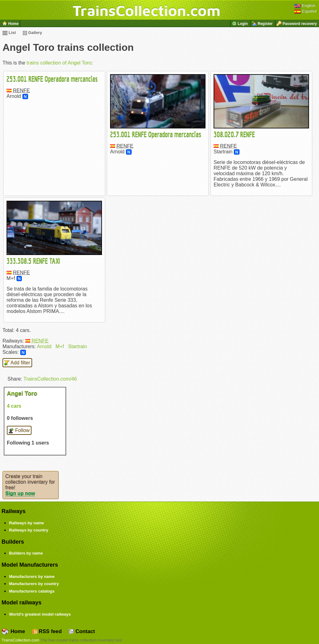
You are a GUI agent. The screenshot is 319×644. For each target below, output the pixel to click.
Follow (19, 430)
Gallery (32, 33)
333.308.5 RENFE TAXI (33, 261)
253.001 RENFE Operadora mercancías (52, 79)
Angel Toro (22, 393)
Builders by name (26, 553)
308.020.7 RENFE (234, 134)
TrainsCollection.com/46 (50, 379)
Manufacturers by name (32, 577)
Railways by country (29, 530)
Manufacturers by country (34, 584)
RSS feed (47, 631)
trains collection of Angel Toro (59, 63)
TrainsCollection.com (147, 10)
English (305, 5)
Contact (82, 631)
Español (305, 11)
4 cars (14, 406)
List (9, 33)
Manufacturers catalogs (32, 591)
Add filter (17, 363)
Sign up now (20, 493)
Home (13, 631)
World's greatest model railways (40, 614)
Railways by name (27, 523)
